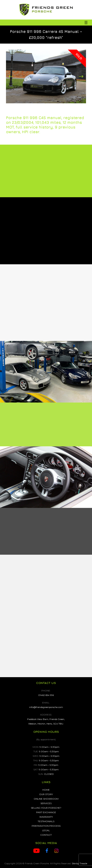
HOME (46, 790)
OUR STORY (46, 794)
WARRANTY (46, 817)
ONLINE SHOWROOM (46, 799)
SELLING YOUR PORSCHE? (46, 808)
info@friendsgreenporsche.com (46, 707)
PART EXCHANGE (46, 812)
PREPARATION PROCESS (46, 826)
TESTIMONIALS (46, 821)
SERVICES (46, 803)
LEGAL (46, 830)
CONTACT (46, 835)
